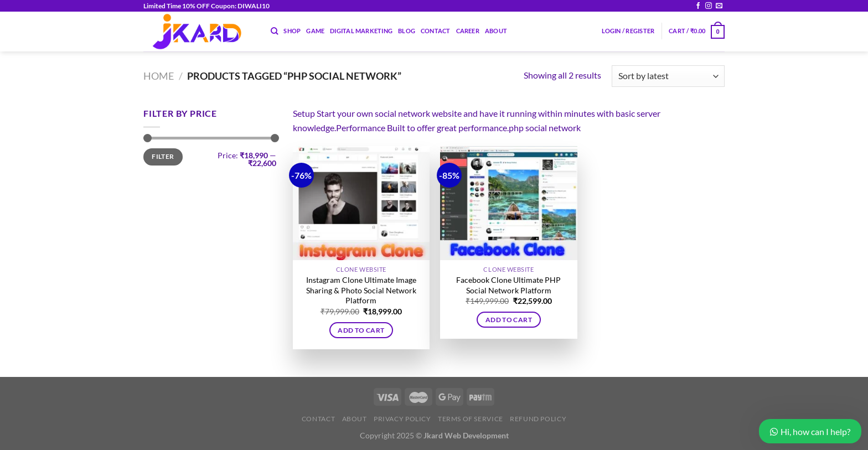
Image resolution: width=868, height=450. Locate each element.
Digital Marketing (361, 31)
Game (315, 31)
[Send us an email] (719, 6)
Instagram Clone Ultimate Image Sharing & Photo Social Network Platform (361, 290)
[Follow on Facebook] (698, 6)
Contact (436, 31)
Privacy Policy (402, 419)
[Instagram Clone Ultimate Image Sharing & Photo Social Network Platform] (361, 203)
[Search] (274, 31)
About (496, 31)
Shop (292, 31)
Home (159, 76)
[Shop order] (668, 76)
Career (468, 31)
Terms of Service (471, 419)
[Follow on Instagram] (709, 6)
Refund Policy (538, 419)
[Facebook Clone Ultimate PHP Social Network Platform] (508, 203)
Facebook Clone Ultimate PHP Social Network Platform (508, 285)
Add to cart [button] (361, 330)
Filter (163, 156)
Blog (407, 31)
